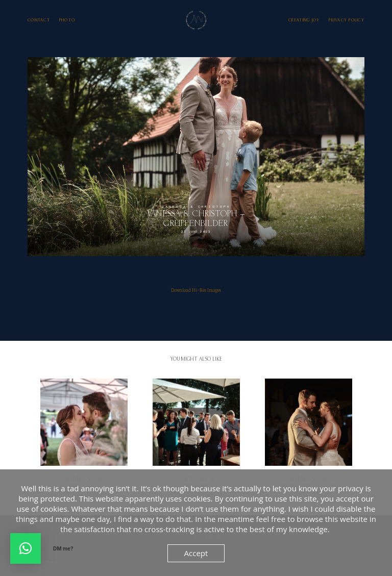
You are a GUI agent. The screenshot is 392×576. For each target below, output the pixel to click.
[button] (26, 548)
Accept (196, 553)
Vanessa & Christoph (196, 207)
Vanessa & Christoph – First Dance (309, 439)
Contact (39, 20)
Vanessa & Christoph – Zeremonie (84, 439)
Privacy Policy (347, 20)
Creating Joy (304, 20)
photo (67, 20)
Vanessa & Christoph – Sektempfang (196, 439)
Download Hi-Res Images (196, 291)
